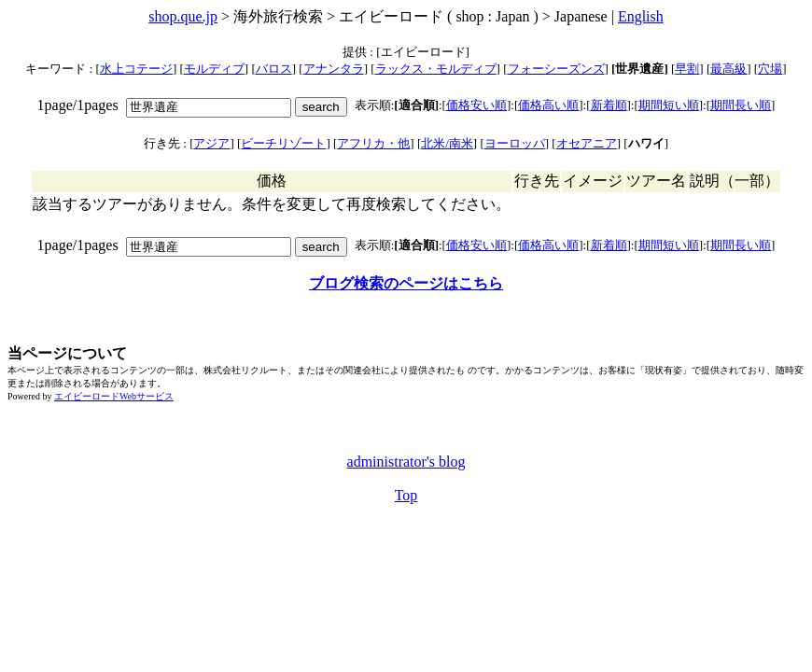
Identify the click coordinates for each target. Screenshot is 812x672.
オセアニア (587, 143)
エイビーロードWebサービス (114, 396)
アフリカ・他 (373, 143)
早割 (687, 69)
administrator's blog (406, 462)
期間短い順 (669, 105)
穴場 (770, 69)
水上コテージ (136, 69)
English (641, 16)
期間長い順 (741, 105)
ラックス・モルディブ (436, 69)
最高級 (728, 69)
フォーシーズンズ (556, 69)
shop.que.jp (183, 16)
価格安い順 (476, 105)
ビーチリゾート (283, 143)
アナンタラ (334, 69)
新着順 (609, 105)
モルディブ (214, 69)
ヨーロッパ (515, 143)
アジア (211, 143)
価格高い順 (548, 105)
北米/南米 (447, 143)
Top (406, 495)
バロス (274, 69)
